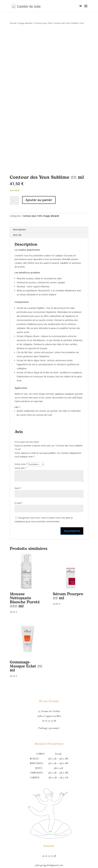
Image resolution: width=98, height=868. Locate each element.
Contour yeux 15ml (43, 23)
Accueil (13, 23)
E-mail (19, 503)
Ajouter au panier (39, 200)
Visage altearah (25, 23)
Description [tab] (19, 229)
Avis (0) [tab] (17, 235)
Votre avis (21, 468)
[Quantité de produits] (14, 200)
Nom (18, 488)
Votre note (21, 464)
